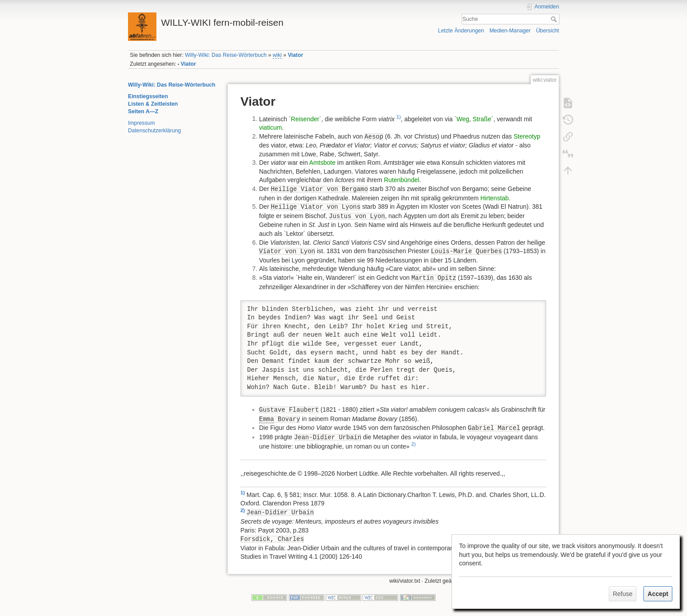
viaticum (270, 127)
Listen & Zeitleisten (153, 104)
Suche (555, 19)
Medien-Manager (510, 31)
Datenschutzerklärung (154, 131)
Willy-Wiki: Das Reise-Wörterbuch (226, 55)
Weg (463, 119)
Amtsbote (322, 163)
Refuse (623, 594)
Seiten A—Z (143, 111)
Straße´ (483, 119)
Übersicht (547, 31)
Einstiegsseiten (148, 96)
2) (413, 444)
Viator (296, 55)
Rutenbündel (401, 180)
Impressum (142, 123)
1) (399, 117)
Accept (658, 594)
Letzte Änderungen (461, 31)
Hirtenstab (495, 198)
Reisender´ (306, 119)
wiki (277, 55)
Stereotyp (527, 136)
